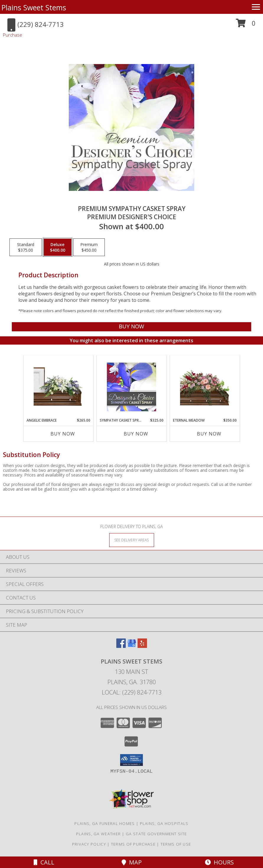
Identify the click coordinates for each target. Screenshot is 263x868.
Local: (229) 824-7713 (132, 692)
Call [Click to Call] (44, 862)
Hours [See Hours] (219, 862)
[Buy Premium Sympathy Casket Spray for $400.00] (131, 327)
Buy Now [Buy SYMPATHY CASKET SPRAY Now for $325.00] (136, 434)
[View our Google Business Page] (132, 646)
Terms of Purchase (133, 844)
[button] (246, 25)
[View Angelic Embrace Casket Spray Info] (58, 386)
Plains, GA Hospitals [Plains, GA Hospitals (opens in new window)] (164, 823)
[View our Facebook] (121, 646)
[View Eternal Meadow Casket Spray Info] (205, 386)
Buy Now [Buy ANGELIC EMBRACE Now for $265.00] (63, 434)
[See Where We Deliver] (132, 540)
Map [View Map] (132, 862)
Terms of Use (176, 844)
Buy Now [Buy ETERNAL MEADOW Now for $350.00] (209, 434)
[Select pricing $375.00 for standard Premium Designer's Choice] (26, 247)
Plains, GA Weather (98, 834)
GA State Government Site (156, 834)
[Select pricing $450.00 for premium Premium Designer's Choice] (89, 247)
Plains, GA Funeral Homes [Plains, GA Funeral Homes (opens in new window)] (104, 823)
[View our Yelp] (142, 646)
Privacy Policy (89, 844)
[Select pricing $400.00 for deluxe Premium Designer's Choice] (58, 247)
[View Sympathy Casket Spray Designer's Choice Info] (131, 387)
